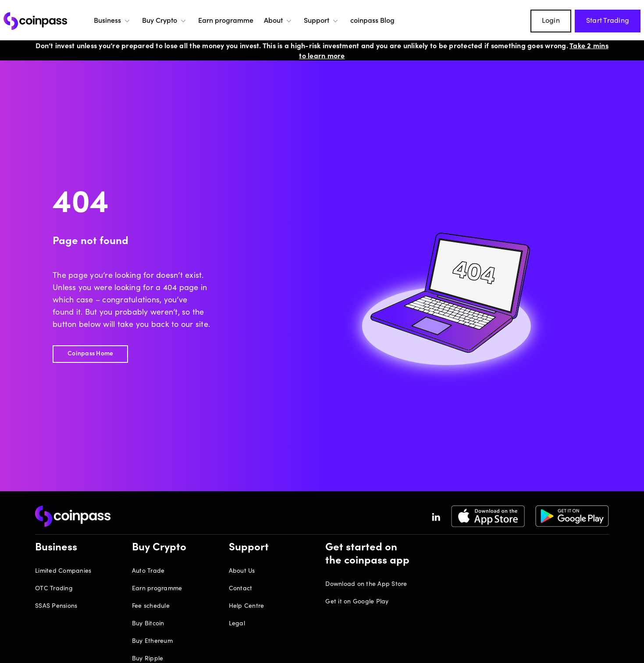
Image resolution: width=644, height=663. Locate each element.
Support (322, 21)
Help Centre (247, 606)
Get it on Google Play (357, 602)
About (279, 21)
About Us (242, 571)
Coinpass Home (90, 354)
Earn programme (226, 21)
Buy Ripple (148, 659)
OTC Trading (54, 589)
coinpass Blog (372, 21)
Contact (241, 589)
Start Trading (608, 21)
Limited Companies (63, 571)
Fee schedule (151, 606)
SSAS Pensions (56, 606)
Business (113, 21)
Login (551, 21)
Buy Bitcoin (148, 624)
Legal (237, 624)
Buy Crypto (165, 21)
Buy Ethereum (152, 642)
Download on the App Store (366, 585)
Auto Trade (148, 571)
